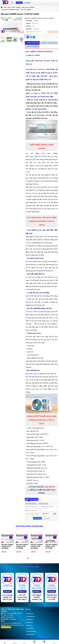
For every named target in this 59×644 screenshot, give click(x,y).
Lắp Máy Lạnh (29, 619)
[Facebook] (28, 37)
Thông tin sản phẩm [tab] (32, 43)
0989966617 (7, 604)
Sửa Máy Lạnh (29, 614)
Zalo (44, 642)
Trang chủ (15, 642)
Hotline (34, 642)
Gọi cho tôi (53, 32)
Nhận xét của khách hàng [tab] (49, 43)
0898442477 (22, 604)
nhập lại (46, 518)
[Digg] (34, 37)
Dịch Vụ (28, 609)
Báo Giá (19, 3)
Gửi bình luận (37, 518)
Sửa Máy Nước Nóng (31, 631)
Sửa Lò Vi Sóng (30, 628)
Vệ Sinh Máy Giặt (30, 634)
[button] (12, 3)
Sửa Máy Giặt (29, 622)
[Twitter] (31, 37)
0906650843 (52, 604)
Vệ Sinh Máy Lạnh (30, 617)
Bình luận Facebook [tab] (32, 47)
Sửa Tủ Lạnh (29, 625)
